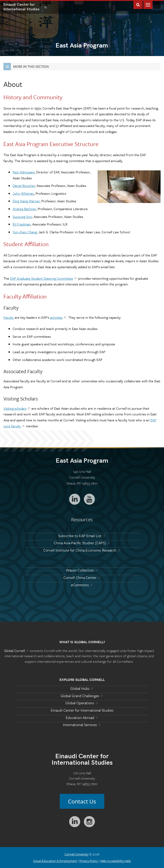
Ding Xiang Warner (26, 201)
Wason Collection (82, 570)
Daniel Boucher (24, 186)
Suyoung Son (22, 217)
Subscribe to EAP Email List (82, 536)
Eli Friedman (22, 224)
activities (58, 317)
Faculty (9, 317)
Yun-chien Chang (25, 232)
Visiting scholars (17, 408)
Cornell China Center (82, 578)
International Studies (23, 7)
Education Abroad (82, 718)
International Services (82, 725)
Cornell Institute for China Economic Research (82, 550)
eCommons (82, 585)
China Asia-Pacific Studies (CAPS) (82, 543)
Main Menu (148, 4)
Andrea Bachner (24, 209)
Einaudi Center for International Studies (82, 710)
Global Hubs (82, 688)
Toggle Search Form (138, 4)
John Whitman (23, 193)
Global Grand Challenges (82, 696)
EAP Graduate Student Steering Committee (44, 278)
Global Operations (82, 703)
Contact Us (82, 801)
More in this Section (26, 67)
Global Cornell (157, 5)
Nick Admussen (24, 172)
